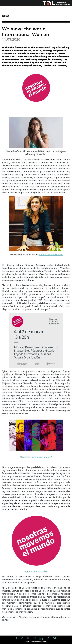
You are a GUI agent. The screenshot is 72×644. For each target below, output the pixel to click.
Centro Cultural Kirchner (51, 255)
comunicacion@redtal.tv (36, 642)
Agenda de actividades (36, 571)
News (6, 16)
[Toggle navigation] (4, 3)
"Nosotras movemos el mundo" (36, 457)
